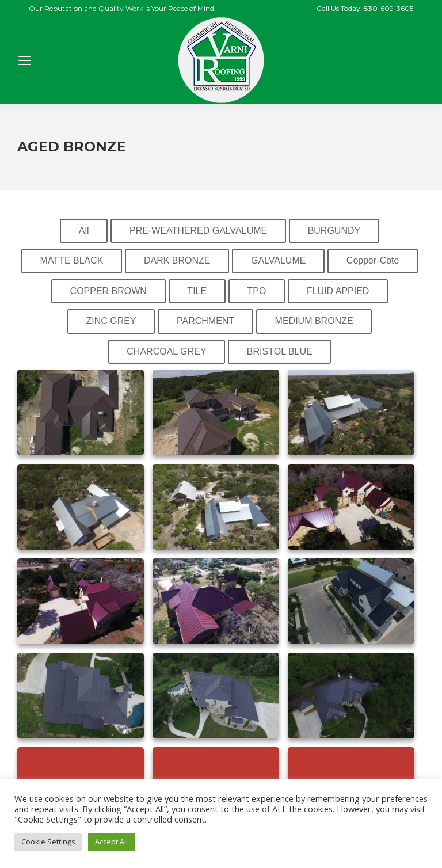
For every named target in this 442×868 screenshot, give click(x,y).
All (84, 231)
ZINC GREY (111, 321)
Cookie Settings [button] (48, 842)
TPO (257, 291)
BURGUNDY (334, 231)
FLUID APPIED (338, 291)
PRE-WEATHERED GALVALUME (198, 231)
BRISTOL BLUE (280, 351)
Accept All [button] (111, 842)
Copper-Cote (373, 260)
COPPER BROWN (108, 291)
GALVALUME (278, 260)
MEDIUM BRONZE (314, 321)
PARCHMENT (205, 321)
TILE (197, 291)
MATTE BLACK (72, 260)
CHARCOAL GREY (166, 351)
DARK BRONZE (177, 260)
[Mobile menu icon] (24, 60)
